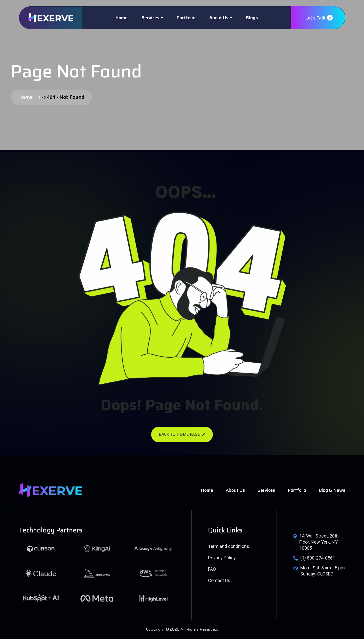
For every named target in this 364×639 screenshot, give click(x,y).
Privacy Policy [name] (222, 558)
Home (122, 18)
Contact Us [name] (219, 580)
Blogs (252, 18)
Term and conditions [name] (229, 546)
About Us (219, 18)
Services (150, 18)
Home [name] (207, 490)
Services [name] (266, 490)
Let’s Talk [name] (319, 18)
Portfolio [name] (297, 490)
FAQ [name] (212, 569)
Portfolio (186, 18)
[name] (51, 18)
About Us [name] (235, 490)
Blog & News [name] (332, 490)
